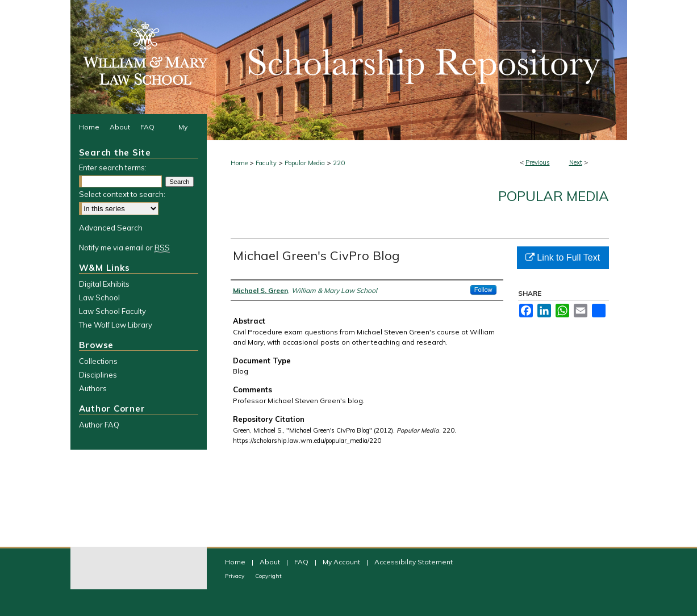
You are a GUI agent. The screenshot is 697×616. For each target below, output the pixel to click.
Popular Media (305, 163)
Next (576, 162)
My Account (342, 562)
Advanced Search (111, 228)
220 (339, 163)
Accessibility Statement (414, 562)
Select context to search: (122, 194)
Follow (483, 290)
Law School (99, 297)
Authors (93, 388)
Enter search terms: (113, 167)
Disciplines (98, 375)
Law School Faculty (112, 311)
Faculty (266, 163)
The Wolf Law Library (116, 325)
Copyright (268, 576)
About (271, 562)
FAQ (302, 562)
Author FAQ (99, 425)
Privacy (235, 576)
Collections (98, 361)
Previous (538, 162)
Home (239, 163)
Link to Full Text (563, 257)
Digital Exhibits (104, 284)
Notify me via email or (124, 248)
